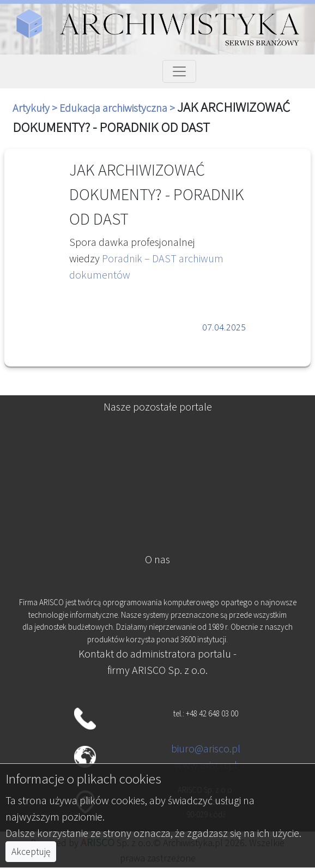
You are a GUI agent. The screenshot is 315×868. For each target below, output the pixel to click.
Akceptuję (31, 852)
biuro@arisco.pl (206, 748)
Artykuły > (36, 108)
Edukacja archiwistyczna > (118, 108)
